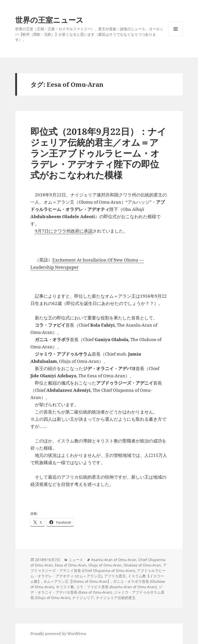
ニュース (76, 560)
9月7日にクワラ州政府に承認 (64, 231)
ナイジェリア (83, 598)
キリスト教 (65, 587)
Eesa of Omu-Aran (71, 565)
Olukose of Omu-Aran (142, 565)
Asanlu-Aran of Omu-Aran (114, 560)
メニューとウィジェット (176, 36)
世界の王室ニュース (49, 20)
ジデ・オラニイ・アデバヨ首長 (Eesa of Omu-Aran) (96, 589)
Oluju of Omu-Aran (105, 565)
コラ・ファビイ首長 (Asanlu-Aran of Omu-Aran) (116, 587)
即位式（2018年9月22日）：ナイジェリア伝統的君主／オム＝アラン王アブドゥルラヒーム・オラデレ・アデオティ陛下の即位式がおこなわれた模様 (98, 153)
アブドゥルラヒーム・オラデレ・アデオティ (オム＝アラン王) (98, 573)
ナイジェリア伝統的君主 (116, 598)
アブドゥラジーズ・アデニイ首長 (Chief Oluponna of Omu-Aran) (98, 568)
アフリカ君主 (115, 576)
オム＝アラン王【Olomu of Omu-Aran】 (77, 581)
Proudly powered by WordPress (58, 634)
